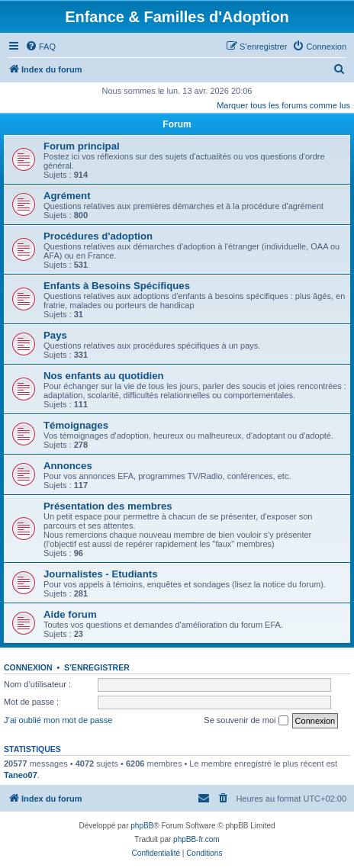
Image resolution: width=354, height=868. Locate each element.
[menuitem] (40, 47)
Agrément (67, 196)
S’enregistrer (97, 667)
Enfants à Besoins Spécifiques (117, 286)
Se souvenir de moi (246, 721)
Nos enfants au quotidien (104, 376)
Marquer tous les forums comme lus (283, 105)
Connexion (28, 667)
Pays (55, 335)
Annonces (68, 466)
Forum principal (82, 146)
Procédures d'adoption (98, 236)
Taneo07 (21, 775)
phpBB (142, 826)
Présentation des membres (108, 506)
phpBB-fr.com (196, 839)
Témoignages (76, 425)
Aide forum (70, 614)
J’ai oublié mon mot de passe (58, 720)
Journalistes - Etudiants (101, 574)
